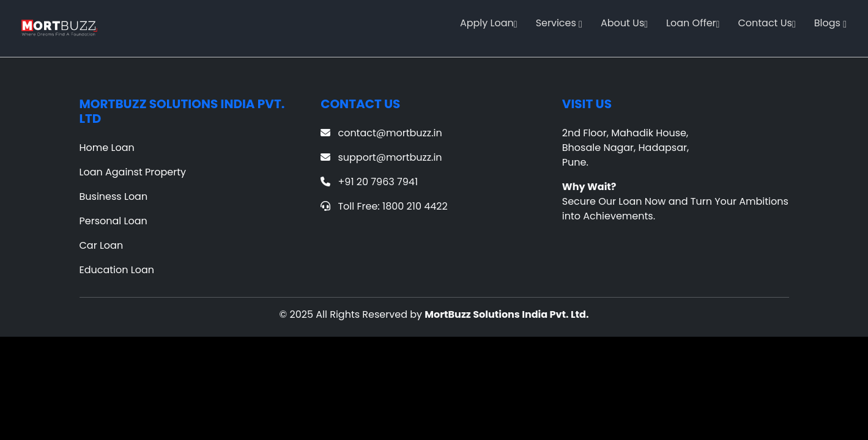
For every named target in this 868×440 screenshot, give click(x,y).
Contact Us (766, 23)
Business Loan (114, 196)
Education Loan (117, 270)
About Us (624, 23)
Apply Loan (489, 23)
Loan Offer (693, 23)
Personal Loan (113, 221)
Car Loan (102, 245)
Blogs (830, 23)
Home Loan (107, 148)
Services (559, 23)
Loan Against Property (133, 172)
